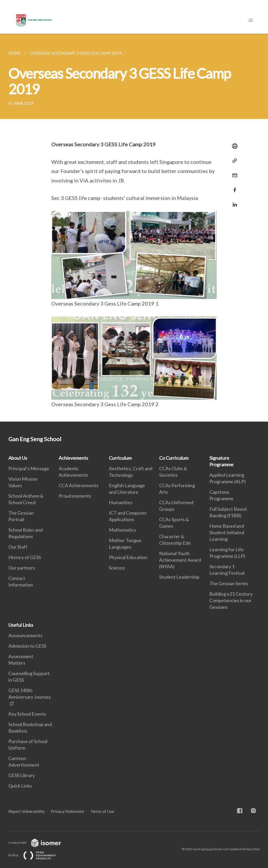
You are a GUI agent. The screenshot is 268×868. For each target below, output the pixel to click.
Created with (39, 843)
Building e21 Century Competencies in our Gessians (231, 600)
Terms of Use (102, 811)
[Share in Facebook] (233, 187)
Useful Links (21, 625)
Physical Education (128, 557)
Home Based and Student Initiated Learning (227, 532)
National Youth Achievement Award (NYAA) (180, 560)
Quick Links (20, 786)
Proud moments (75, 496)
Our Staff (18, 547)
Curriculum (120, 458)
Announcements (25, 635)
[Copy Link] (233, 161)
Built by (36, 855)
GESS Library (22, 775)
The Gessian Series (229, 583)
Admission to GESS (27, 646)
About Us (18, 458)
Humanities (121, 502)
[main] (134, 228)
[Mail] (233, 172)
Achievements (73, 458)
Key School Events (27, 714)
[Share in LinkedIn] (233, 201)
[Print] (233, 146)
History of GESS (25, 557)
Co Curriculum (174, 458)
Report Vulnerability (27, 811)
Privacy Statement (68, 811)
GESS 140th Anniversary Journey (30, 694)
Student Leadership (179, 577)
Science (117, 568)
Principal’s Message (29, 468)
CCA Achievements (79, 485)
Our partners (22, 568)
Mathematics (122, 530)
